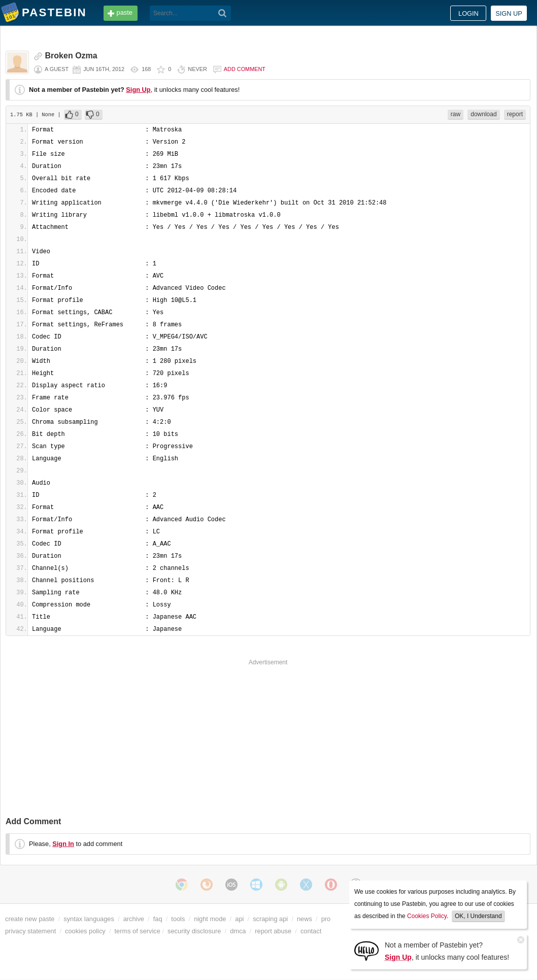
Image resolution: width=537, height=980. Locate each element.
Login (468, 13)
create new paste (30, 919)
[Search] (223, 13)
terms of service (138, 931)
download (483, 114)
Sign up (509, 13)
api (239, 919)
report (515, 114)
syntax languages (89, 919)
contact (311, 931)
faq (158, 919)
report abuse (273, 931)
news (305, 919)
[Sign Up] (366, 950)
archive (134, 919)
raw (456, 114)
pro (326, 919)
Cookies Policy (427, 916)
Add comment (245, 69)
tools (178, 919)
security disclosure (194, 931)
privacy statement (30, 931)
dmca (238, 931)
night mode (210, 919)
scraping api (270, 919)
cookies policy (85, 931)
